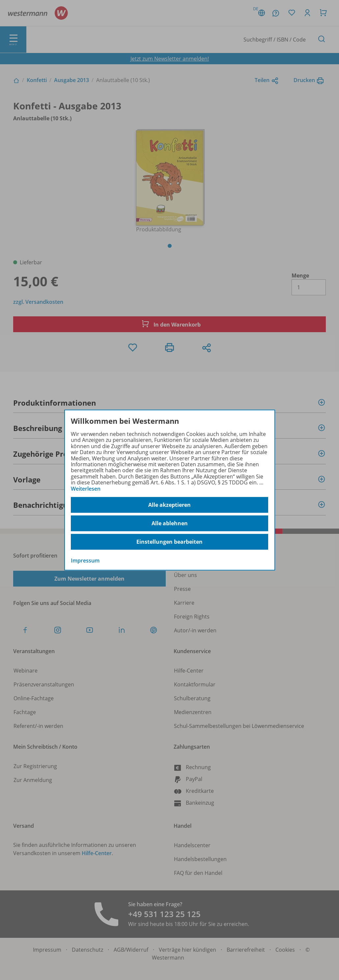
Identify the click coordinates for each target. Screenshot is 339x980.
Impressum (85, 561)
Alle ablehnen (170, 523)
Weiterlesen (86, 489)
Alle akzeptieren (169, 505)
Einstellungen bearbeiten (169, 542)
